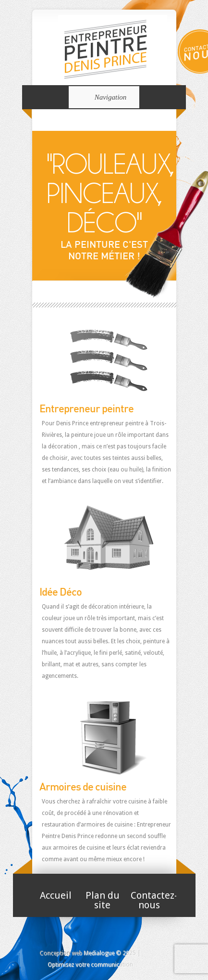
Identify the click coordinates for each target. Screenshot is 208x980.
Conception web (61, 953)
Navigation (103, 97)
